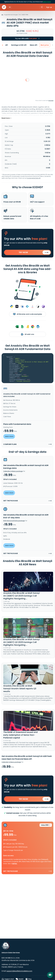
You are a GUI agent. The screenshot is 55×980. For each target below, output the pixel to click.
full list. (15, 864)
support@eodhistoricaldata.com (19, 971)
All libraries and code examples (28, 314)
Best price (45, 45)
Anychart (51, 101)
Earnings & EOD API (19, 45)
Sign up (49, 7)
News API (34, 45)
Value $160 (46, 825)
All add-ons (28, 334)
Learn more (47, 2)
